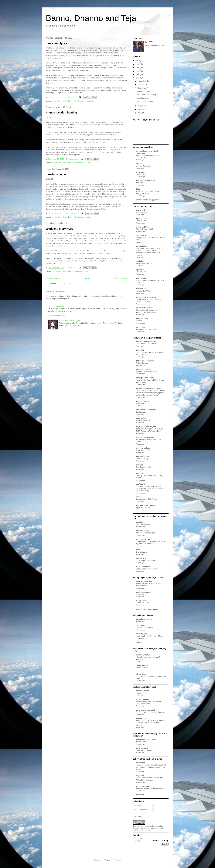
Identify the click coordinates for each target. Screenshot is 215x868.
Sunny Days (141, 600)
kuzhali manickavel (144, 619)
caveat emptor (142, 665)
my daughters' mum (144, 308)
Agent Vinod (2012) (143, 508)
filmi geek (140, 465)
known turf (140, 210)
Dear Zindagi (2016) (143, 467)
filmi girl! (140, 473)
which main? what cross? (147, 740)
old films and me (143, 448)
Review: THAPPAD (143, 291)
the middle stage (143, 786)
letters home (141, 674)
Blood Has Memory (143, 524)
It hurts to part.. (141, 552)
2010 (138, 61)
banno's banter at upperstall (148, 200)
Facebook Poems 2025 (144, 229)
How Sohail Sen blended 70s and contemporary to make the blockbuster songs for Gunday (150, 489)
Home (87, 278)
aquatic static (141, 219)
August (141, 106)
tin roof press (141, 634)
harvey (139, 497)
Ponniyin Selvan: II (143, 420)
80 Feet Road (141, 742)
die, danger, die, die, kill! (146, 427)
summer (139, 321)
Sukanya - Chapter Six (144, 628)
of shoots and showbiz (81, 101)
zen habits (140, 261)
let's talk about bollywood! (147, 410)
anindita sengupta (143, 592)
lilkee (138, 189)
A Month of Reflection (144, 263)
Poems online (141, 594)
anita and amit (142, 319)
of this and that (142, 227)
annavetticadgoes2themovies (148, 388)
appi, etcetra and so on (145, 181)
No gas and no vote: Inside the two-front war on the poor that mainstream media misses (151, 767)
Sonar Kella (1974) (143, 450)
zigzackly (140, 270)
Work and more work (59, 229)
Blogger (118, 860)
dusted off (140, 350)
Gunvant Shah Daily (143, 166)
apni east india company (146, 505)
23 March (139, 183)
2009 (138, 64)
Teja (93, 101)
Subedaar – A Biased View (146, 371)
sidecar (138, 693)
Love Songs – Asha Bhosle (146, 344)
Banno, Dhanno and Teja (91, 18)
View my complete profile (155, 45)
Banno (151, 42)
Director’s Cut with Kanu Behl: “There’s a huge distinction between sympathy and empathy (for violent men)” (150, 393)
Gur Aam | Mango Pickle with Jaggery (150, 712)
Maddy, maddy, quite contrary (147, 569)
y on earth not (142, 558)
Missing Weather (142, 212)
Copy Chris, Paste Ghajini (69, 321)
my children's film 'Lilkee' (62, 101)
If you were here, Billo (57, 316)
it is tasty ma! (141, 718)
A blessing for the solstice (145, 533)
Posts (138, 806)
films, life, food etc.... (145, 369)
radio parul (140, 625)
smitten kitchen (142, 691)
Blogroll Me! (138, 816)
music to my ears (143, 401)
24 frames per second (145, 361)
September (142, 88)
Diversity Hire (141, 221)
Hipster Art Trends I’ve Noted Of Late (150, 636)
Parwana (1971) (142, 459)
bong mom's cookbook (145, 710)
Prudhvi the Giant (142, 603)
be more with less (143, 655)
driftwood (140, 172)
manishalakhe (142, 289)
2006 (138, 75)
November (142, 81)
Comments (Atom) (64, 284)
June (140, 113)
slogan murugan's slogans (147, 609)
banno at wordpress (56, 292)
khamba (139, 642)
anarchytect (141, 278)
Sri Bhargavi (140, 404)
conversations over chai (146, 342)
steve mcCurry (142, 748)
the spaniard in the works (147, 297)
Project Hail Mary (142, 363)
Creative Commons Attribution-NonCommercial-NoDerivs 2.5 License (148, 828)
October (141, 85)
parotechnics (141, 246)
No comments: (72, 159)
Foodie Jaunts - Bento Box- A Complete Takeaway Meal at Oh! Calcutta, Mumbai (151, 723)
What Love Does (142, 668)
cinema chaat (141, 418)
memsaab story (142, 456)
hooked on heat (142, 699)
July (140, 109)
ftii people (140, 776)
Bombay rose (141, 412)
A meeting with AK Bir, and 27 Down (149, 788)
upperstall (140, 795)
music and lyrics (57, 43)
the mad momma (143, 567)
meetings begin (56, 174)
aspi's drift (140, 484)
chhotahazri (141, 235)
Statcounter (137, 838)
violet (138, 550)
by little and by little (144, 581)
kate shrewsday (142, 531)
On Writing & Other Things (146, 561)
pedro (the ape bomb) (145, 378)
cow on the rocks (142, 174)
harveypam (140, 327)
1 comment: (71, 97)
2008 (138, 68)
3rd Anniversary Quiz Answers (147, 329)
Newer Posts (53, 278)
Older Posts (120, 278)
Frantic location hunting (61, 113)
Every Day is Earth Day (145, 750)
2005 (138, 78)
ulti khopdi (140, 763)
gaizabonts (140, 522)
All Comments (141, 810)
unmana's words (143, 539)
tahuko (139, 164)
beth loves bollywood (145, 437)
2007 (138, 71)
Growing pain (141, 272)
